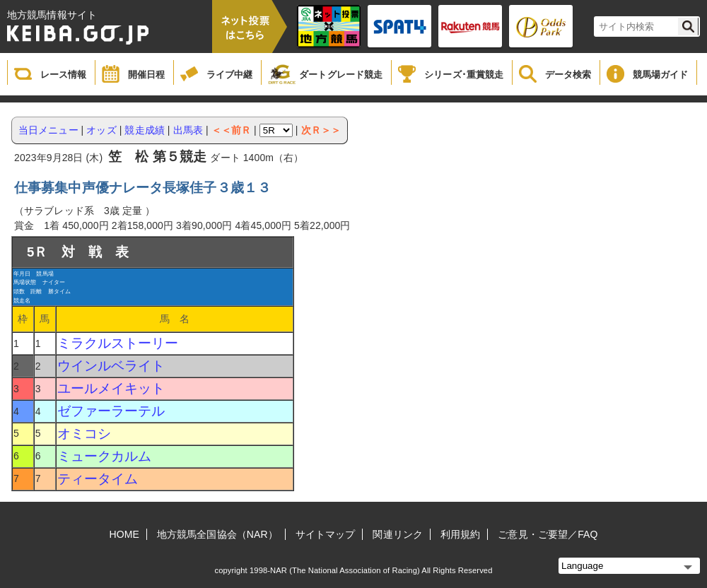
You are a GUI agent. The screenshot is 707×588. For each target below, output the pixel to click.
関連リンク (398, 534)
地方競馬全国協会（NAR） (217, 534)
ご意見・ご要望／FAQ (548, 534)
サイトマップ (326, 534)
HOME (124, 534)
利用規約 (460, 534)
